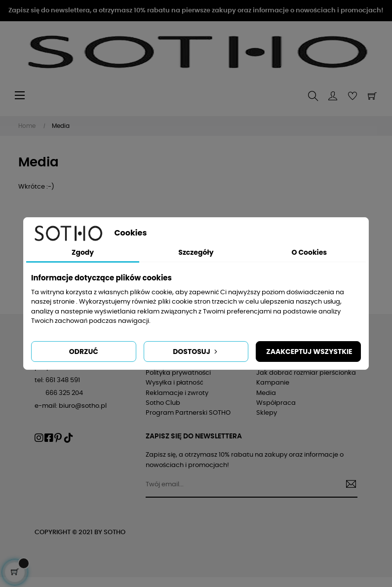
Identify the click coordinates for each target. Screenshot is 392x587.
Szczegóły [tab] (196, 252)
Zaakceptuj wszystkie (309, 352)
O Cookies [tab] (309, 252)
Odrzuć (84, 352)
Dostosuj (196, 352)
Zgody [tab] (83, 252)
